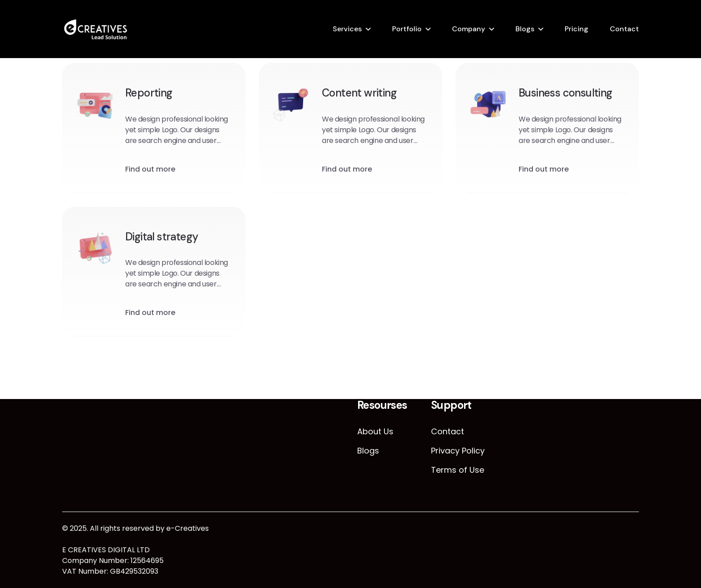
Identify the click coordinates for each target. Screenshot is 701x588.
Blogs (525, 29)
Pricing (576, 29)
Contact (624, 29)
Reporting (149, 93)
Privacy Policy (458, 451)
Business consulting (566, 93)
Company (469, 29)
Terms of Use (458, 470)
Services (347, 29)
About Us (375, 431)
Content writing (359, 93)
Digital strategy (162, 237)
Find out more (150, 170)
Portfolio (407, 29)
